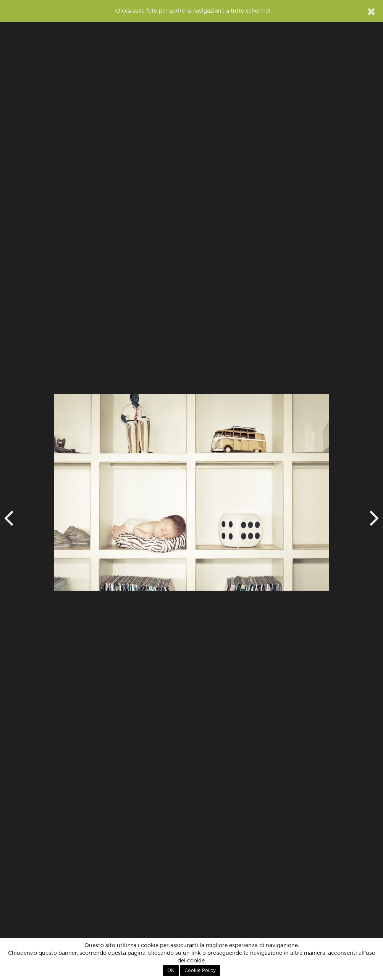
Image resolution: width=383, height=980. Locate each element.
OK (171, 970)
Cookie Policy (200, 970)
